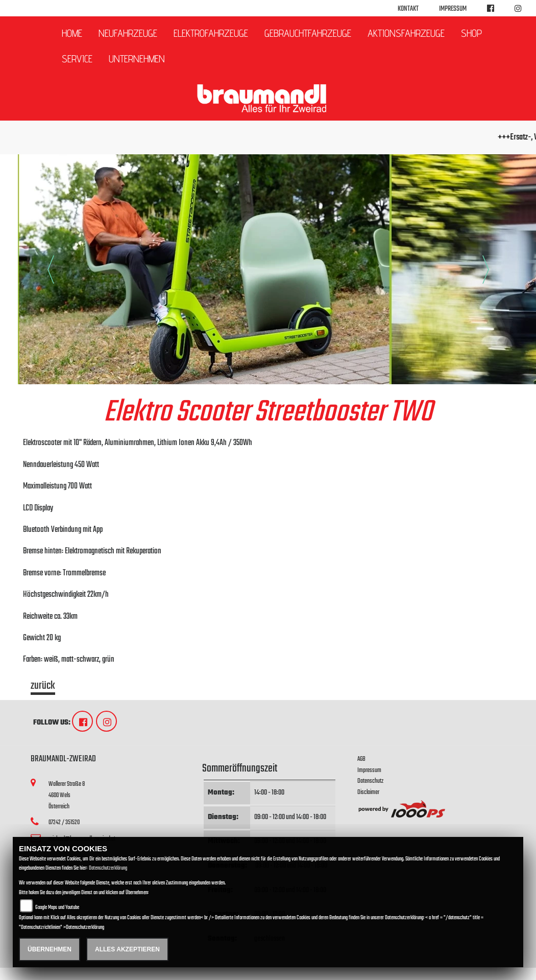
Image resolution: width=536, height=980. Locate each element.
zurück (43, 687)
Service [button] (77, 59)
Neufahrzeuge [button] (128, 33)
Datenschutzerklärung (108, 868)
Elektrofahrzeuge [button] (211, 33)
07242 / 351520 (64, 822)
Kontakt (408, 9)
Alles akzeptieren (127, 949)
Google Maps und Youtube (57, 908)
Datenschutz (370, 781)
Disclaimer (368, 792)
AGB (361, 759)
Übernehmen (50, 949)
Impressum (453, 9)
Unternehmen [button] (137, 59)
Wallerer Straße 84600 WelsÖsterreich (67, 795)
